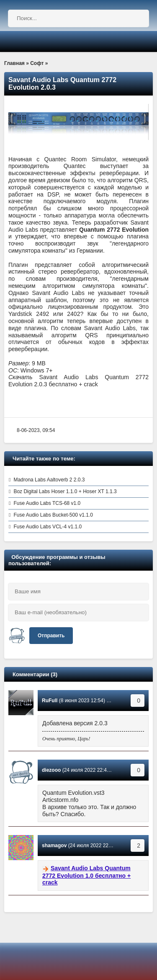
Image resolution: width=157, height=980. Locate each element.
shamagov (54, 846)
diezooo (51, 770)
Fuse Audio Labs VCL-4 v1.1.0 (48, 527)
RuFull (50, 701)
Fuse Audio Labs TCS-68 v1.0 (47, 503)
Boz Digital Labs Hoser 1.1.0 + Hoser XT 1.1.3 (65, 491)
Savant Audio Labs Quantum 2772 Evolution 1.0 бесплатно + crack (86, 875)
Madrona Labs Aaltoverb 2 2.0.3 (49, 480)
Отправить (51, 636)
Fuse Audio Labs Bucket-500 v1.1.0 (53, 515)
